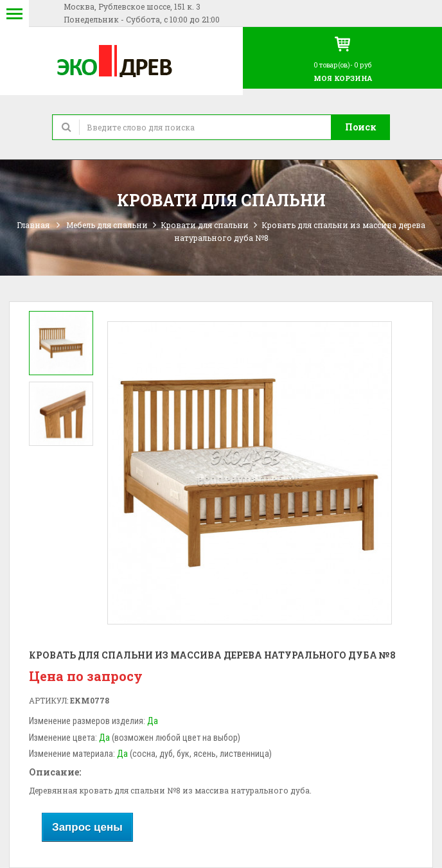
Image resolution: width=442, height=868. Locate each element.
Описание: (55, 772)
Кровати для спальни (205, 225)
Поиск (361, 127)
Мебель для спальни (107, 225)
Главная (33, 225)
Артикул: (49, 700)
